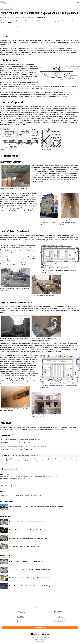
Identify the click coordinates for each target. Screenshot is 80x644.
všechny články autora (51, 476)
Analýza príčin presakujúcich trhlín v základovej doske (24, 546)
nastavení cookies (40, 642)
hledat (10, 485)
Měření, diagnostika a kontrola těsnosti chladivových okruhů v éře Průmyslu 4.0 (31, 586)
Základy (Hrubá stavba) (8, 495)
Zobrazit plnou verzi (40, 628)
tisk (2, 485)
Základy (11, 9)
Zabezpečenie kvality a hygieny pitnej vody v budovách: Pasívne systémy (30, 570)
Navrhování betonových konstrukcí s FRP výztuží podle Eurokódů (28, 530)
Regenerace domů (36, 495)
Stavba (2, 9)
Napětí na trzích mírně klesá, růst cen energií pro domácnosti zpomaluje (29, 578)
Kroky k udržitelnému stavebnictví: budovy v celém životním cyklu (28, 522)
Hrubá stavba (6, 9)
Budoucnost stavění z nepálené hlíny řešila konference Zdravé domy (29, 538)
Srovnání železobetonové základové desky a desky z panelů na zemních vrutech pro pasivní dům (36, 507)
